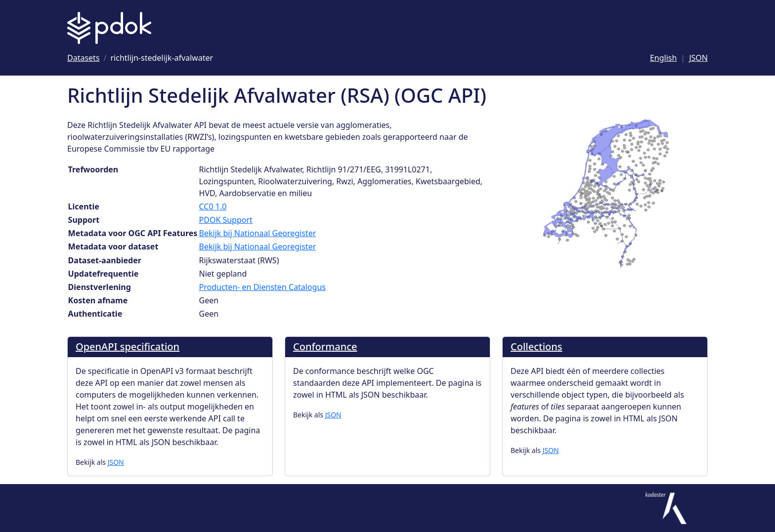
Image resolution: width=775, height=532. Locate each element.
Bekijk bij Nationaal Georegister (258, 233)
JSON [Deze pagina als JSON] (698, 58)
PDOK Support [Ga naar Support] (226, 220)
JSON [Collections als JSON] (551, 450)
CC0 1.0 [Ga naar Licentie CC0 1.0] (213, 206)
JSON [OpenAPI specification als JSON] (116, 462)
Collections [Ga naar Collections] (537, 347)
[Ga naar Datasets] (84, 58)
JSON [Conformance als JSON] (333, 415)
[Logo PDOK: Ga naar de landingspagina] (109, 28)
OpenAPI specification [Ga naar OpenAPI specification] (128, 347)
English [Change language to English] (663, 58)
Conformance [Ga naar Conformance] (325, 347)
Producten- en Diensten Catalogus (262, 287)
